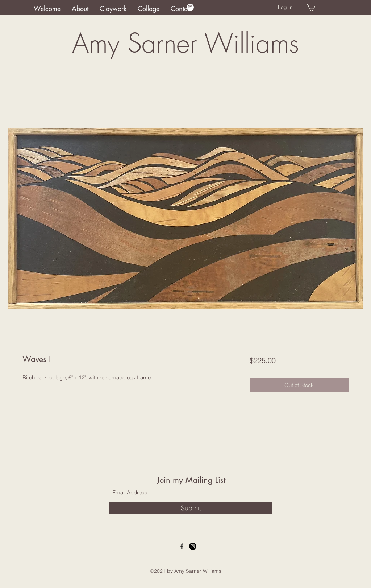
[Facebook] (182, 546)
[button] (311, 7)
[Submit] (191, 508)
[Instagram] (190, 7)
